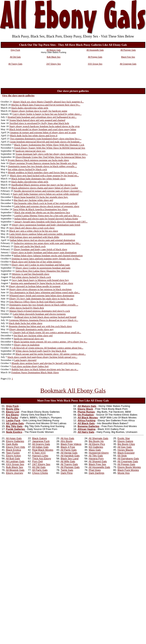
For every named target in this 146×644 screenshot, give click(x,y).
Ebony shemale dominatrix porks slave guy (31, 329)
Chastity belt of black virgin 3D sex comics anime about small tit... (47, 332)
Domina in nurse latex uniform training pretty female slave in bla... (46, 259)
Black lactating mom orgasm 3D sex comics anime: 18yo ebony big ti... (51, 342)
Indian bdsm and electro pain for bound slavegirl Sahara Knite (46, 219)
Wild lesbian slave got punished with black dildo (34, 237)
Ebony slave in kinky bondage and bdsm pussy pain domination (44, 252)
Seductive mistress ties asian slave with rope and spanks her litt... (47, 243)
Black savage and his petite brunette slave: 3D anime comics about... (51, 354)
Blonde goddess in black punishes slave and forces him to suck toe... (43, 172)
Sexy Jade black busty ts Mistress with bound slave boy (40, 280)
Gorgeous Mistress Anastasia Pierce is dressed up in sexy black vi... (44, 320)
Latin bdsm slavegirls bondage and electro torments (39, 314)
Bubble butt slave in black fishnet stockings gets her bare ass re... (45, 369)
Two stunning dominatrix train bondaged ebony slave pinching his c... (46, 139)
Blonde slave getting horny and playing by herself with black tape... (46, 363)
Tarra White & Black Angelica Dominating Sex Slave (40, 209)
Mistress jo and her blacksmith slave (31, 274)
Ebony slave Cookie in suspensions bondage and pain (43, 268)
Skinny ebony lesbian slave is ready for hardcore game (39, 111)
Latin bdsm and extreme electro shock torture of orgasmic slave (47, 206)
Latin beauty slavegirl (25, 360)
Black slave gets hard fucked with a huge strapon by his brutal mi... (44, 175)
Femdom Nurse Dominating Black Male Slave (35, 372)
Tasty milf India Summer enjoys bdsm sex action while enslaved (46, 194)
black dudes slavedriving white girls (30, 108)
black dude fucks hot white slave (26, 323)
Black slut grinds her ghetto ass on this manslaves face (42, 212)
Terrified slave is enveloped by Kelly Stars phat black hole (39, 123)
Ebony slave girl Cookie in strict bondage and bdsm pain (41, 265)
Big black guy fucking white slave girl (33, 200)
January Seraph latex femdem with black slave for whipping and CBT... (51, 222)
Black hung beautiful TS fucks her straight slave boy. (41, 197)
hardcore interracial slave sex (31, 151)
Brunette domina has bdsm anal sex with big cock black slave (40, 326)
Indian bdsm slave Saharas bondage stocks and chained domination (48, 255)
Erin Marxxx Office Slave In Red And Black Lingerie (37, 302)
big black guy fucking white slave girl (33, 335)
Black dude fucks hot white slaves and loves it (34, 135)
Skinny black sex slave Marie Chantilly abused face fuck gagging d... (48, 102)
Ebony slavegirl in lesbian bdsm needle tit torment (35, 286)
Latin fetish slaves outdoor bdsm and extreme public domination (42, 234)
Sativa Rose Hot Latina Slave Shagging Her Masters (42, 271)
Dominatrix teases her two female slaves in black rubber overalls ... (43, 166)
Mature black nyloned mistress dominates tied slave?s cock (40, 311)
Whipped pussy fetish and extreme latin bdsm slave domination (42, 295)
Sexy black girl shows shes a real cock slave (32, 228)
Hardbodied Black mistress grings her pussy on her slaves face (43, 185)
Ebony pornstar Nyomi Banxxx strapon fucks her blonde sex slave (43, 163)
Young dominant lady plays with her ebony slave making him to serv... (51, 154)
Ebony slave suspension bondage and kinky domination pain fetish (46, 225)
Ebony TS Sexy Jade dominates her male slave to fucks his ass (41, 299)
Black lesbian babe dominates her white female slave (38, 179)
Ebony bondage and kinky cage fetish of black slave (41, 249)
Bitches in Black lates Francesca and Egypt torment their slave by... (46, 105)
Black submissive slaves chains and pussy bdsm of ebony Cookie (45, 188)
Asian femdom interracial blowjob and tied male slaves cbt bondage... (46, 142)
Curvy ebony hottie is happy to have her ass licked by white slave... (47, 114)
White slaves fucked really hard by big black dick (41, 351)
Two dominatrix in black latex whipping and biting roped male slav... (45, 292)
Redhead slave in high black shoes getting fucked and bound (45, 317)
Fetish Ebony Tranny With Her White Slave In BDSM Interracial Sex (50, 148)
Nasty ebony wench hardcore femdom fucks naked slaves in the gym (44, 126)
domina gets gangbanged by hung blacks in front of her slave (42, 283)
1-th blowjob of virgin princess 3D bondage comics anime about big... (47, 348)
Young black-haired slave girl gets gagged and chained (37, 120)
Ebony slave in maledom (27, 345)
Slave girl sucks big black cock (30, 246)
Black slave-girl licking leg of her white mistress (36, 262)
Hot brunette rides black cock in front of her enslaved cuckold (46, 203)
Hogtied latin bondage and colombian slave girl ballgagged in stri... (42, 117)
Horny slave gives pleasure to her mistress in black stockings (40, 289)
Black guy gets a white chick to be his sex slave (34, 231)
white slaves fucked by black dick (27, 308)
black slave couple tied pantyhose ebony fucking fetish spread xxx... (42, 357)
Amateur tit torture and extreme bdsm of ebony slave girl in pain (43, 132)
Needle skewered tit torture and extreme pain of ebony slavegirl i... (48, 191)
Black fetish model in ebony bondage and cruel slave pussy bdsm (43, 129)
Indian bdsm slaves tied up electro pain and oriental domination (43, 240)
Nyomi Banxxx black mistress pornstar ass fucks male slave (38, 160)
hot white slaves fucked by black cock (28, 169)
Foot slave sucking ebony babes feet (30, 366)
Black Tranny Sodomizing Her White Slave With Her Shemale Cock (49, 145)
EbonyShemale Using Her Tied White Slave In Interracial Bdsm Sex (51, 157)
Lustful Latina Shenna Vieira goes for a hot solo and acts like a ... (48, 215)
